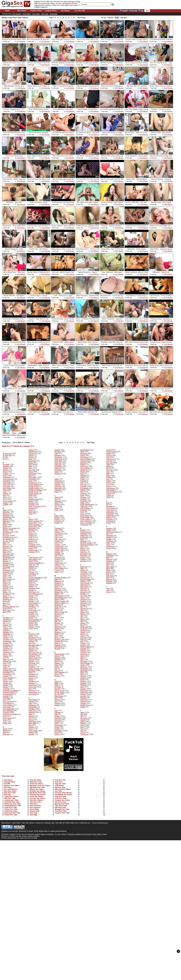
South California (86, 647)
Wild (108, 578)
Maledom (58, 583)
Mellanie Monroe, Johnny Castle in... (137, 273)
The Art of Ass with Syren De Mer (112, 179)
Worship (109, 581)
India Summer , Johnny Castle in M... (161, 297)
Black (5, 552)
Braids (5, 585)
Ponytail (83, 481)
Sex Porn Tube (60, 802)
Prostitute (84, 501)
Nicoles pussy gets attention (161, 389)
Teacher (83, 723)
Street (82, 680)
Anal (4, 475)
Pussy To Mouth (86, 523)
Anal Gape (7, 486)
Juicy (56, 510)
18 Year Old (7, 453)
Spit (82, 658)
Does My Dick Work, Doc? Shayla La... (137, 320)
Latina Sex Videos (11, 796)
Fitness (31, 599)
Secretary (84, 576)
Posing (83, 490)
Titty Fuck (110, 470)
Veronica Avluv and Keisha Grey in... (63, 203)
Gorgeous (32, 671)
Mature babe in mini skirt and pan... (112, 366)
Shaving (83, 601)
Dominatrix (32, 479)
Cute (4, 722)
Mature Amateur (60, 601)
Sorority (83, 645)
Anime (5, 490)
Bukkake (6, 598)
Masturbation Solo (61, 598)
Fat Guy (31, 572)
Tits (107, 468)
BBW (5, 523)
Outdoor (57, 705)
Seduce (83, 581)
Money (57, 638)
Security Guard (86, 579)
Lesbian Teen (59, 550)
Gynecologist (33, 692)
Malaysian (58, 581)
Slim (82, 621)
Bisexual (6, 547)
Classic (5, 650)
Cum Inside (7, 707)
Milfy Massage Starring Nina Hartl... (14, 87)
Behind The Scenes (10, 528)
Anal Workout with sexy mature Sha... (63, 134)
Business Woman (9, 607)
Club (4, 663)
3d (4, 457)
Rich (82, 547)
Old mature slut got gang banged (161, 412)
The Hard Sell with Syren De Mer (87, 179)
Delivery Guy (33, 453)
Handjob (32, 709)
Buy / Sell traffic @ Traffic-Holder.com (65, 823)
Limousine (58, 557)
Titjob (108, 464)
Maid (56, 579)
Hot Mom (58, 452)
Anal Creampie (8, 479)
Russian (83, 561)
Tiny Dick (109, 461)
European (32, 545)
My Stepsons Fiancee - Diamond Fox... (88, 134)
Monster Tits (59, 641)
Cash (5, 627)
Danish (5, 731)
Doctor (31, 472)
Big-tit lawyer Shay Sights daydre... (63, 390)
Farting (31, 568)
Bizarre (5, 550)
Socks (82, 636)
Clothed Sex (7, 661)
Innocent (57, 483)
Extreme (32, 552)
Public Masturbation (87, 505)
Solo (82, 641)
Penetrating (58, 731)
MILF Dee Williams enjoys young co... (137, 110)
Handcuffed (33, 707)
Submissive (84, 692)
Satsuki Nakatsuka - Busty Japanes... (14, 250)
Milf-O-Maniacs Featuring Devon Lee (39, 343)
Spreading (84, 661)
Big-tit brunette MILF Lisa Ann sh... (88, 390)
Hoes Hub (33, 813)
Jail (56, 499)
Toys (108, 485)
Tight (108, 457)
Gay (141, 11)
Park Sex (58, 720)
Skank (82, 612)
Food (30, 608)
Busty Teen (7, 610)
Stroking (83, 685)
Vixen (108, 545)
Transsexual (110, 488)
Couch (5, 680)
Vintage (109, 539)
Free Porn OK (60, 780)
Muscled (57, 649)
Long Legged (59, 568)
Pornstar (83, 486)
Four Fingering (34, 620)
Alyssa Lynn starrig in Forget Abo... (112, 134)
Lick (56, 556)
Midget (57, 616)
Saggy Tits (84, 567)
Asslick (5, 503)
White (108, 570)
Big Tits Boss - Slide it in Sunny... (137, 133)
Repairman (84, 536)
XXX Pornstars (35, 806)
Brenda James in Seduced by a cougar (39, 273)
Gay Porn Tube (61, 796)
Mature (57, 599)
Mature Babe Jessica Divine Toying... (88, 343)
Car (4, 623)
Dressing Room (34, 499)
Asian (5, 497)
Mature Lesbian (60, 603)
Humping (58, 468)
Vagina (108, 530)
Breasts (5, 588)
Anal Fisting (7, 483)
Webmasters (6, 823)
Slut (82, 625)
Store (82, 672)
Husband (58, 474)
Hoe (30, 725)
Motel (56, 643)
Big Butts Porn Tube (37, 787)
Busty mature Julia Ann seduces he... (161, 87)
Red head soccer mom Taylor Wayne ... (63, 157)
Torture (109, 483)
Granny (31, 678)
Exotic (31, 548)
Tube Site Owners (28, 823)
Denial (31, 455)
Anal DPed (7, 481)
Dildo (30, 466)
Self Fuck (84, 588)
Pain (56, 711)
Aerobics (6, 470)
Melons (57, 608)
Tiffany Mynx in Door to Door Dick (63, 249)
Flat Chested (33, 603)
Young (108, 592)
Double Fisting (34, 486)
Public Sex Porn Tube (13, 804)
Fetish (31, 581)
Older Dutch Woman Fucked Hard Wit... (137, 343)
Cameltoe (6, 618)
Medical (57, 605)
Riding (83, 548)
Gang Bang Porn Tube (13, 806)
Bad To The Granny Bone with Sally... (88, 40)
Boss (5, 581)
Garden (31, 641)
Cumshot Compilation (10, 714)
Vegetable (110, 536)
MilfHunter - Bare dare (14, 202)
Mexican (57, 614)
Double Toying (34, 494)
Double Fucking (34, 488)
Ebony (31, 519)
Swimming (84, 700)
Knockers (58, 521)
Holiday (31, 727)
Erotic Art (32, 539)
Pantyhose (58, 718)
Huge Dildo (58, 461)
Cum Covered (8, 701)
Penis (56, 733)
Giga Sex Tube (60, 784)
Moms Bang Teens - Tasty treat (14, 272)
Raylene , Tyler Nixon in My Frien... (38, 320)
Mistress (57, 629)
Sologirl (83, 643)
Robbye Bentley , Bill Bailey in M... (161, 320)
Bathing (5, 519)
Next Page (82, 18)
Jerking (57, 505)
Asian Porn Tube (11, 807)
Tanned (83, 720)
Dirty (30, 468)
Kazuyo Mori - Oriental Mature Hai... (137, 180)
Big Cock (6, 536)
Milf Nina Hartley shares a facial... (112, 63)
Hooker (31, 733)
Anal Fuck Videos (36, 784)
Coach (5, 665)
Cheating (6, 640)
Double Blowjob (34, 485)
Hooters (31, 734)
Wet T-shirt (110, 567)
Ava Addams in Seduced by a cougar (137, 297)
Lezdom (57, 552)
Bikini (5, 545)
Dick (30, 464)
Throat (108, 450)
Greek (31, 680)
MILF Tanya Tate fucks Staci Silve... (112, 390)
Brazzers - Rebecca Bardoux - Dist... (112, 227)
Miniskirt (57, 623)
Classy (5, 654)
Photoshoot (84, 457)
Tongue (109, 477)
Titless (108, 466)
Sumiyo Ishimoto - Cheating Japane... (161, 180)
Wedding (109, 561)
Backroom (6, 514)
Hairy (30, 703)
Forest (31, 618)
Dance (5, 729)
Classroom (7, 652)
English (31, 536)
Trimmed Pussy (112, 492)
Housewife (58, 457)
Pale (56, 714)
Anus (5, 492)
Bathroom (6, 521)
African (5, 472)
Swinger (83, 703)
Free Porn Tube (61, 798)
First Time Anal (34, 594)
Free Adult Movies (10, 789)
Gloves (31, 665)
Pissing (83, 472)
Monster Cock (59, 640)
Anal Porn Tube (61, 811)
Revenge (83, 541)
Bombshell (6, 570)
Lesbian (57, 545)
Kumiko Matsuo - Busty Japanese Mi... (63, 227)
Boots (5, 576)
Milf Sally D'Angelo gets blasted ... (87, 63)
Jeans (57, 503)
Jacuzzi (57, 497)
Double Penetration (35, 490)
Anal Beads (7, 477)
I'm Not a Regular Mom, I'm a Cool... (14, 110)
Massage (58, 588)
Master (57, 594)
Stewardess (84, 669)
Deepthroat (32, 452)
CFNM (5, 636)
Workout (109, 579)
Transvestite (110, 490)
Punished (84, 510)
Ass (4, 499)
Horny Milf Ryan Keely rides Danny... (63, 110)
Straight (124, 11)
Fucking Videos (9, 782)
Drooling (32, 505)
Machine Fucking (60, 578)
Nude (56, 665)
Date (117, 18)
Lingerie (57, 559)
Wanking (109, 554)
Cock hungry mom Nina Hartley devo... (137, 64)
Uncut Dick (110, 510)
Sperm (83, 656)
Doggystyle (32, 474)
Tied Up (109, 455)
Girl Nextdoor (33, 654)
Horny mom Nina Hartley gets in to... (112, 87)
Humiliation (58, 466)
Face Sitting (33, 559)
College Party (8, 671)
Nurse (57, 671)
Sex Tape (84, 596)
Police (82, 477)
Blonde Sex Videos (37, 789)
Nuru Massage (60, 672)
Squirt (82, 665)
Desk (30, 459)
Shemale (133, 11)
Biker (5, 543)
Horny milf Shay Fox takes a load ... (38, 180)
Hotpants (58, 455)
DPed (31, 495)
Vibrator (109, 537)
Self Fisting (84, 587)
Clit (4, 658)
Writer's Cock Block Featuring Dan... (63, 87)
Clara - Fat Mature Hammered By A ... (87, 320)
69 (4, 459)
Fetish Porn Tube (11, 815)
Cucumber (6, 698)
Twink (108, 497)
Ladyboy (57, 532)
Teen (82, 727)
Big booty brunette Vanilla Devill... (39, 389)
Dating (31, 450)
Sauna (83, 570)
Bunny (5, 601)
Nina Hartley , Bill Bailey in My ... (14, 319)
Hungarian (58, 470)
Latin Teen (58, 539)
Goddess (32, 667)
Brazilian (6, 587)
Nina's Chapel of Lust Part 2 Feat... (87, 110)
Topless (109, 481)
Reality (83, 530)
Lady (56, 530)
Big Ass (5, 530)
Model (57, 634)
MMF (56, 630)
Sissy (82, 610)
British (5, 592)
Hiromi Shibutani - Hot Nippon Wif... (14, 297)
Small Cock (84, 627)
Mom (56, 636)
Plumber (83, 475)
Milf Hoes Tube (61, 807)
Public (82, 503)
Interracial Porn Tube (12, 813)
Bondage (6, 572)
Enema (31, 534)
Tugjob (108, 494)
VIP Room (110, 541)
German (31, 649)
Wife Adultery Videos (63, 789)
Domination (33, 477)
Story (82, 674)
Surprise (83, 696)
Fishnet (31, 596)
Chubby (5, 647)
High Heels (32, 722)
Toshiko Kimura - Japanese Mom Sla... (88, 227)
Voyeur (109, 548)
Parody (57, 722)
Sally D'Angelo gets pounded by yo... (112, 40)
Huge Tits (58, 463)
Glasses (31, 661)
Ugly (108, 503)
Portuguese (84, 488)
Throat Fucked (111, 452)
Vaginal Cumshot (112, 532)
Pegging (57, 729)
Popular (111, 18)
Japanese (58, 501)
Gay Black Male (34, 645)
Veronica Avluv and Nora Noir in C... (38, 227)
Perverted (84, 453)
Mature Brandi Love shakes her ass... (39, 87)
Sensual (83, 592)
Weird (108, 563)
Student (83, 689)
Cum (4, 700)
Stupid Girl (84, 691)
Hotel (56, 453)
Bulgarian (6, 599)
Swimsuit (83, 701)
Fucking (31, 627)
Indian (57, 479)
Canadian (6, 620)
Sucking (83, 694)
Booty (5, 578)
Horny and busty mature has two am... (63, 320)
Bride (5, 590)
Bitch (5, 548)
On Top (57, 694)
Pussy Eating (85, 517)
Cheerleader (7, 641)
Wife (108, 574)
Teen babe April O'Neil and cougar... (38, 413)
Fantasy (31, 567)
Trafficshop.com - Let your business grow (94, 823)
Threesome (84, 734)
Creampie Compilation (11, 691)
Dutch (31, 510)
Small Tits (84, 629)
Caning (5, 621)
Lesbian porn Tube (11, 800)
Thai (82, 731)
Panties (57, 716)
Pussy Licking (85, 519)
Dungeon (32, 508)
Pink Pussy (84, 466)
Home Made (33, 731)
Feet (30, 576)
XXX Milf (7, 784)
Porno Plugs (34, 809)
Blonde (5, 559)
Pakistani (58, 712)
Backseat (6, 516)
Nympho (57, 676)
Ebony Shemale (34, 525)
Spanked (83, 652)
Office (56, 683)
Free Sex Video (35, 780)
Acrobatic (6, 464)
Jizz (56, 506)
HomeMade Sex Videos (64, 795)
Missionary (58, 627)
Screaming (84, 574)
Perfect (57, 734)
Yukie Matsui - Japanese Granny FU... (161, 250)
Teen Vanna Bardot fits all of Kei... (38, 39)
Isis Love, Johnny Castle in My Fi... (63, 273)
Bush (5, 605)
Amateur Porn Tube (62, 813)
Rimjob (83, 550)
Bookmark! (54, 14)
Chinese (6, 643)
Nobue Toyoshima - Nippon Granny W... (88, 273)
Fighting (31, 585)
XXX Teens (34, 804)
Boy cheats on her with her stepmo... (14, 390)
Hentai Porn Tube (11, 809)
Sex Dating (65, 11)
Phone (83, 455)
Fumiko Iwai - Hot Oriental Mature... (39, 250)
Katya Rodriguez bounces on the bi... (63, 40)
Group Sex (32, 687)
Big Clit (5, 534)
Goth (30, 672)
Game (31, 636)
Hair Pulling (33, 700)
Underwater (110, 512)
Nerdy (57, 661)
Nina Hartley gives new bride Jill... (112, 109)
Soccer (83, 634)
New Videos (22, 11)
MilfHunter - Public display (137, 249)
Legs (56, 543)
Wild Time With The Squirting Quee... (137, 87)
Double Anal (33, 483)
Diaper (31, 463)
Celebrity (6, 632)
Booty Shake (7, 579)
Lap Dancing (59, 534)
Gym (30, 689)
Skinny (83, 614)
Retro (82, 539)
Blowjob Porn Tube (62, 809)
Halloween (32, 705)
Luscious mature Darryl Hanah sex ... (14, 366)
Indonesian (58, 481)
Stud (82, 687)
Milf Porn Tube (10, 798)
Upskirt (109, 523)
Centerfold (6, 634)
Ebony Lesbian (34, 521)
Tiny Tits (109, 463)
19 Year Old (7, 455)
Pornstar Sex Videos (37, 798)
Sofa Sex (84, 638)
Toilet (108, 474)
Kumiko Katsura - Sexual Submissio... (38, 297)
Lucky (56, 572)
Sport (82, 660)
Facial (31, 561)
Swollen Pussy (85, 705)
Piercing (83, 463)
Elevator (32, 530)
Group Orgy (33, 685)
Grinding (32, 681)
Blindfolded (7, 557)
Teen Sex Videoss (36, 800)
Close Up (6, 660)
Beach (5, 527)
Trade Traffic (16, 823)
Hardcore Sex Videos (12, 786)
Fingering (32, 588)
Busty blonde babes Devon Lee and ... (161, 366)
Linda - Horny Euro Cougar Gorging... (63, 297)
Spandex (83, 649)
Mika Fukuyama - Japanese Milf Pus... (87, 297)
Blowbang (6, 563)
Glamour (32, 660)
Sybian (83, 707)
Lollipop (57, 565)
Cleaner (6, 656)
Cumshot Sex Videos (38, 795)
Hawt (30, 714)
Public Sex (84, 506)
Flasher (31, 601)
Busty (5, 608)
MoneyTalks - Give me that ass (112, 249)
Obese (57, 681)
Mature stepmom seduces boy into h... (14, 413)
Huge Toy (58, 464)
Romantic (84, 556)
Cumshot (6, 712)
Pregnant (84, 494)
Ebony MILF (33, 523)
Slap (82, 618)
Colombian (7, 672)
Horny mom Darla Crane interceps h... (14, 157)
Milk (56, 621)
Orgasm (57, 700)
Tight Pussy (110, 459)
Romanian (84, 554)
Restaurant (84, 537)
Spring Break (85, 663)
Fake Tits (32, 565)
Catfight (5, 630)
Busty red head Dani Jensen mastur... (39, 110)
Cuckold (6, 696)
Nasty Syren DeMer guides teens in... (14, 436)
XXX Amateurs (35, 807)
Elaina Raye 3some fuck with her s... (137, 366)
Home (7, 11)
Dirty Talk (32, 470)
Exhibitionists (33, 547)
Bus (4, 603)
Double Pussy (33, 492)
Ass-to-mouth (7, 501)
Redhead (84, 534)
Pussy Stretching (86, 521)
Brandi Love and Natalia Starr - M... (161, 227)
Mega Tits (58, 607)
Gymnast (32, 691)
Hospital (57, 450)
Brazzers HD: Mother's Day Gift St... (39, 64)
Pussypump (84, 525)
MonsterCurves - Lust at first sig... (112, 296)
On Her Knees (59, 692)
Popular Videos (36, 11)
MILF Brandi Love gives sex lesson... (63, 413)
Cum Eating (7, 703)
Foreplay (32, 616)
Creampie (6, 689)
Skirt (82, 616)
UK (107, 505)
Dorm (31, 481)
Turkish (109, 495)
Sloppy (83, 623)
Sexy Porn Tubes (10, 791)
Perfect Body (85, 450)
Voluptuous (110, 547)
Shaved (83, 599)
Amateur (6, 474)
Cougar (5, 681)
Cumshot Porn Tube (12, 802)
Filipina (31, 587)
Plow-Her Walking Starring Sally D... (63, 64)
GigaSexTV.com (15, 834)
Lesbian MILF (59, 547)
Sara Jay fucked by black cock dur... (14, 134)
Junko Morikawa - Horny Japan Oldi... (137, 157)
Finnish (31, 590)
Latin (56, 537)
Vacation (109, 528)
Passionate (58, 725)
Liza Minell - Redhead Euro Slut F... (88, 157)
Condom (6, 676)
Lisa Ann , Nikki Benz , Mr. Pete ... (137, 202)
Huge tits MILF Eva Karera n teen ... (137, 390)
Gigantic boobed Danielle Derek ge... (87, 87)
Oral (56, 698)
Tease (82, 725)
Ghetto (31, 650)
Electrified (32, 528)
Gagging (32, 634)
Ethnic (31, 543)
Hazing (31, 716)
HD (30, 718)
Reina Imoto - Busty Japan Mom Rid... (14, 227)
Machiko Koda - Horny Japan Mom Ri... (161, 203)
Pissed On (84, 470)
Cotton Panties (8, 678)
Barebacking (7, 517)
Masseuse (58, 590)
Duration (124, 18)
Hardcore (32, 712)
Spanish (83, 650)
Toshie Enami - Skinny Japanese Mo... (14, 180)
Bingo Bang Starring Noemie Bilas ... (14, 40)
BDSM (5, 525)
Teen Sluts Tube (61, 806)
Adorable (6, 466)
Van (107, 534)
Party (56, 723)
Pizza (82, 474)
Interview (58, 490)
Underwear (110, 514)
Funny (31, 629)
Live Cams (36, 14)
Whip (108, 568)
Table (82, 712)
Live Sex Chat (80, 11)
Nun (56, 669)
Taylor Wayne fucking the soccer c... (38, 157)
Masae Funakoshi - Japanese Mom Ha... (112, 320)
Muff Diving (58, 647)
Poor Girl (83, 485)
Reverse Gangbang (87, 545)
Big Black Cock (8, 532)
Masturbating (59, 596)
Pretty (82, 495)
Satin (82, 568)
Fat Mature (32, 574)
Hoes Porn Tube (10, 793)
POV (82, 492)
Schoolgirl (84, 572)
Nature (57, 656)
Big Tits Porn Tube (62, 804)
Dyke (30, 514)
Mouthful (57, 645)
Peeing (57, 727)
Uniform (109, 517)
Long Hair (58, 567)
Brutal (5, 596)
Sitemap (47, 823)
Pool (82, 483)
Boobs (5, 574)
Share (82, 598)
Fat (30, 570)
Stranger (83, 676)
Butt (4, 612)
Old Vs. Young (59, 691)
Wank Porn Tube (36, 782)
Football (31, 612)
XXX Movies (17, 14)
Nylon (56, 674)
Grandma (32, 674)
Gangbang (32, 638)
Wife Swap (110, 576)
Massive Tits (59, 592)
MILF (56, 618)
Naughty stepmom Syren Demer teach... (137, 413)
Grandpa (32, 676)
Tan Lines (84, 718)
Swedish (83, 698)
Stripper (83, 681)
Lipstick (57, 561)
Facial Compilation (35, 563)
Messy (57, 610)
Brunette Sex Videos (37, 791)
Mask (56, 587)
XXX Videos (27, 14)
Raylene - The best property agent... (161, 110)
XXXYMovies (21, 41)
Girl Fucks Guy (34, 652)
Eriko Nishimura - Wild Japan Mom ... (112, 273)
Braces (5, 583)
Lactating (58, 528)
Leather (57, 541)
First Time (32, 592)
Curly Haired (7, 718)
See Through (85, 583)
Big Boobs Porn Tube (38, 793)
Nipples (57, 663)
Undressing (110, 516)
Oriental (57, 703)
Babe (5, 510)
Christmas (6, 645)
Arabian (5, 494)
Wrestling (109, 583)
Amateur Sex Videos (63, 800)
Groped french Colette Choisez (161, 342)
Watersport (110, 556)
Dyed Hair (32, 512)
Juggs (57, 508)
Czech (5, 723)
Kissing (57, 517)
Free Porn (59, 782)
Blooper (5, 561)
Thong (83, 733)
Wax (108, 557)
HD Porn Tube (60, 787)
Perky (82, 452)
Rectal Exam (85, 532)
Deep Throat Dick (35, 506)
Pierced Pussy (85, 461)
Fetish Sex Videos (36, 796)
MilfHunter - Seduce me (161, 272)
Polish (82, 479)
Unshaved (110, 521)
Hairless (31, 701)
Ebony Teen (33, 527)
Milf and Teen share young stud (112, 156)
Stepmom (84, 667)
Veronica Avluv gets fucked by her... (63, 180)
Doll (30, 475)
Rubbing (83, 559)
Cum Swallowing (9, 709)
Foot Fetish (33, 610)
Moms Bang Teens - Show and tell (88, 249)
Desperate (32, 461)
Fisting (31, 598)
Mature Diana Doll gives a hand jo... (63, 366)
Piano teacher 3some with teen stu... (88, 366)
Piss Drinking (85, 468)
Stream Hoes (34, 811)
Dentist (31, 457)
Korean (57, 523)
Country (6, 683)
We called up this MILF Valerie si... (88, 203)
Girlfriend (32, 656)
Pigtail (82, 464)
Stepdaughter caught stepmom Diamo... (38, 366)
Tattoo (82, 722)
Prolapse (83, 499)
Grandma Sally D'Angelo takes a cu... (137, 40)
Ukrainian (109, 506)
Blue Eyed (6, 567)
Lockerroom (59, 563)
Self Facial (84, 585)
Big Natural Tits (8, 537)
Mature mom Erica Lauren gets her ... (14, 64)
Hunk (56, 472)
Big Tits (5, 541)
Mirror (56, 625)
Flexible (31, 605)
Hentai (31, 720)
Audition (6, 505)
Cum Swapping (8, 711)
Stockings (84, 671)
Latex (56, 536)
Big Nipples (7, 539)
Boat (4, 568)
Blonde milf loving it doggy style (161, 156)
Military (57, 620)
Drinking (32, 503)
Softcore (83, 640)
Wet (108, 565)
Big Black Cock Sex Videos (40, 786)
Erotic (31, 537)
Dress (31, 497)
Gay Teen (32, 647)
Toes (108, 472)
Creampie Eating (9, 692)
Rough (83, 557)
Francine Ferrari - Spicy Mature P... (112, 203)
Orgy (56, 701)
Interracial (58, 488)
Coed (5, 667)
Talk (82, 714)
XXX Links (45, 14)
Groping (31, 683)
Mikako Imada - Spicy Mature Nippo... (161, 134)
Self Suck (84, 590)
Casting (5, 629)
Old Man (57, 689)
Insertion (57, 485)
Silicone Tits (85, 608)
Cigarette (6, 649)
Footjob (31, 614)
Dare (4, 733)
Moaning (57, 632)
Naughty (57, 658)
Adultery (6, 468)
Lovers (57, 570)
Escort (31, 541)
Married (57, 585)
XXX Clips (7, 795)
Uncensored (110, 508)
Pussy (82, 514)
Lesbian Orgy (59, 548)
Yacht (108, 588)
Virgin (108, 543)
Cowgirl (5, 687)
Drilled (31, 501)
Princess (83, 497)
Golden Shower (34, 669)
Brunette (6, 594)
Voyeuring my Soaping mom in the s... (112, 413)
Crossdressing (8, 694)
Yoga (108, 590)
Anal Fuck (6, 485)
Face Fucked (33, 557)
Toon (108, 479)
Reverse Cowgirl (86, 543)
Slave (82, 620)
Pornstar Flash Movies (63, 793)
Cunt (4, 716)
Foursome (32, 621)
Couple (5, 685)
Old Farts (58, 687)
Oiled (56, 685)
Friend (31, 625)
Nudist (57, 667)
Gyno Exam (33, 694)
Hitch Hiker (32, 723)
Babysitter (6, 512)
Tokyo (108, 475)
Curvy (5, 720)
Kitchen (57, 519)
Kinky (56, 516)
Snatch (83, 632)
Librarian (58, 554)
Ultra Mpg (33, 815)
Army (5, 495)
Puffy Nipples (85, 508)
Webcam (109, 559)
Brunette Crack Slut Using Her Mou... (112, 343)
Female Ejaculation (35, 578)
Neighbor (58, 660)
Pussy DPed (85, 516)
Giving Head (33, 658)
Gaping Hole (33, 640)
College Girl (7, 669)
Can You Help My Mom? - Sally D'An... (161, 64)
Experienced (33, 550)
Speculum (84, 654)
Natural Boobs (59, 654)
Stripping (83, 683)
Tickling (109, 453)
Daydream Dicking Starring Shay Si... (14, 343)
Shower (83, 605)
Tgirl (82, 729)
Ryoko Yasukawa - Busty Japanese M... (38, 203)
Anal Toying (7, 488)
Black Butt (6, 554)
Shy (82, 607)
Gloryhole (32, 663)
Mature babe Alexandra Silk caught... (88, 413)
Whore (108, 572)
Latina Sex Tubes (11, 811)
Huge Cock (58, 459)
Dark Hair (6, 734)
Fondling (32, 607)
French (31, 623)
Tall (81, 716)
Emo (30, 532)
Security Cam (85, 578)
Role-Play (84, 552)
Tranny (109, 486)
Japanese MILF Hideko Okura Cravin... (63, 343)
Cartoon (6, 625)
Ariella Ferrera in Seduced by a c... (137, 227)
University (110, 519)
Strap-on (83, 678)
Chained (6, 638)
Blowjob (6, 565)
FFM (30, 583)
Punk (82, 512)
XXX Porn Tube (35, 802)
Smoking (83, 630)
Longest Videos (51, 11)
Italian (57, 492)
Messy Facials (59, 612)
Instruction (58, 486)
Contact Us (39, 823)
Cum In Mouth (8, 705)
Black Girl (6, 556)
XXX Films (8, 787)
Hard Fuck (32, 711)
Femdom (32, 579)
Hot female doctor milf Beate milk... (38, 134)
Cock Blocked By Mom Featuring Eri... (161, 40)
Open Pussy (59, 696)
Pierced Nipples (86, 459)
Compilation (7, 674)
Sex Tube (58, 791)
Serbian (83, 594)
